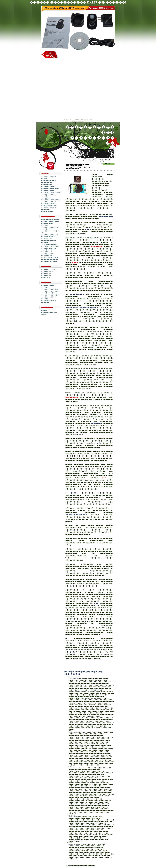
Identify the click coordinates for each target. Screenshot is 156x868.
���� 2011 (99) (46, 273)
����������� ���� (50, 188)
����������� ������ (48, 286)
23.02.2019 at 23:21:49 (74, 844)
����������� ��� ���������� (78, 165)
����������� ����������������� (51, 191)
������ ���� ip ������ (48, 224)
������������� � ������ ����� (50, 236)
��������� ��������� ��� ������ (48, 240)
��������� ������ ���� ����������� (50, 220)
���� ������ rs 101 (49, 206)
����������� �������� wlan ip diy (49, 195)
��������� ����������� (48, 185)
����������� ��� (50, 289)
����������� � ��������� (49, 181)
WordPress (44, 314)
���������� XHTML (49, 312)
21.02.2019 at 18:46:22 (74, 732)
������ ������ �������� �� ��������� (49, 250)
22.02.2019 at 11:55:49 (74, 768)
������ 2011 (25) (48, 271)
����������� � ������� (49, 209)
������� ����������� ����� (51, 199)
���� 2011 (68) (46, 275)
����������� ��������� (48, 255)
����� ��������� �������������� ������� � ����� (50, 259)
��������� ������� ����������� (51, 292)
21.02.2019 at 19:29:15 (74, 679)
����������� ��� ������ (83, 412)
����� (44, 310)
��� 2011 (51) (46, 277)
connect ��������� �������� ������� (50, 245)
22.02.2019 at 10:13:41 (74, 817)
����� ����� (47, 212)
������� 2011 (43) (48, 269)
